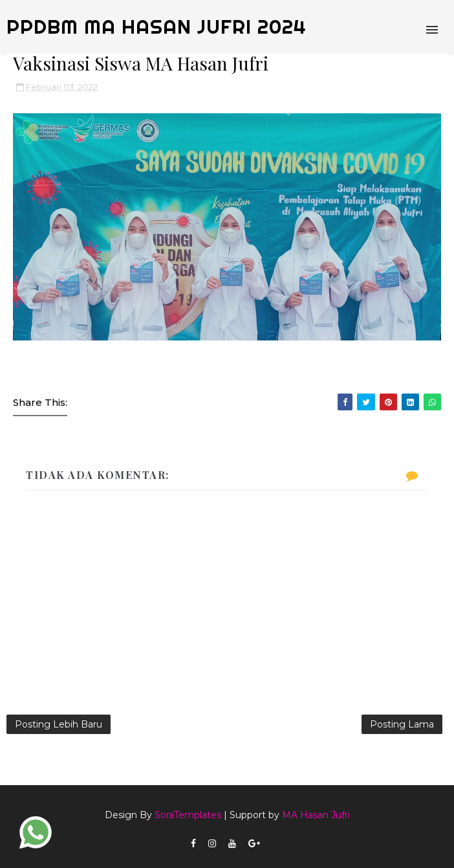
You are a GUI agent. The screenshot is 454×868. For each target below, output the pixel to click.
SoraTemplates (188, 815)
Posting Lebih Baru (59, 724)
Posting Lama (402, 724)
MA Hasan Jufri (316, 815)
